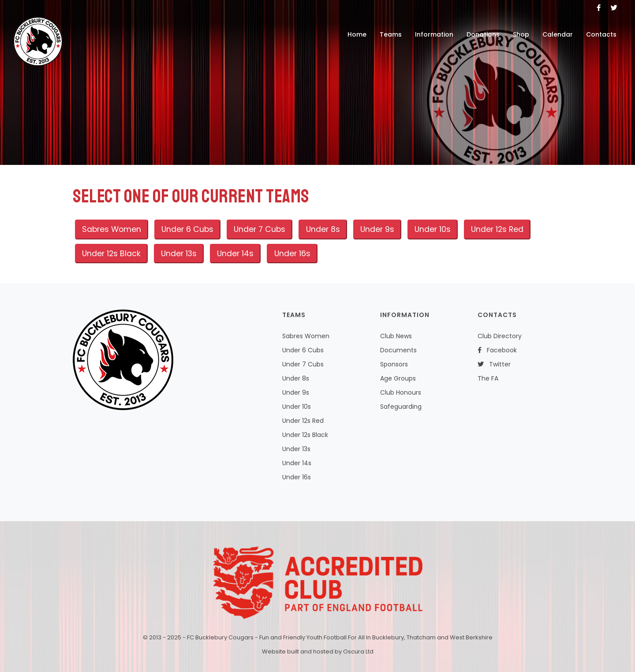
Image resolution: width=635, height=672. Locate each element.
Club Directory (500, 336)
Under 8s (323, 229)
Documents (398, 350)
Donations (483, 34)
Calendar (558, 34)
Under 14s (235, 254)
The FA (488, 378)
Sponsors (394, 364)
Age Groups (398, 378)
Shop (521, 34)
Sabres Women (112, 229)
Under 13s (179, 254)
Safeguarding (401, 407)
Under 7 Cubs (260, 229)
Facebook (497, 350)
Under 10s (433, 229)
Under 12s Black (111, 254)
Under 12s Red (497, 229)
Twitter (494, 364)
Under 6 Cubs (187, 229)
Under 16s (292, 254)
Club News (396, 336)
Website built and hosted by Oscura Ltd (318, 651)
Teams (391, 34)
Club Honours (401, 392)
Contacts (601, 34)
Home (357, 34)
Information (434, 34)
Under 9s (377, 229)
